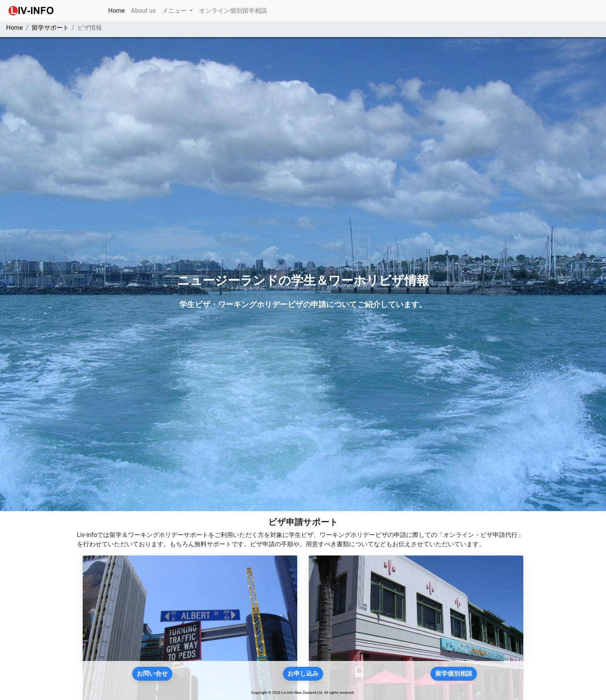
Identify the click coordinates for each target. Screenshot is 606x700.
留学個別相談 (454, 674)
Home (118, 10)
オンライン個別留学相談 (233, 11)
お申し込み (303, 674)
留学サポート (50, 28)
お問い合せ (152, 674)
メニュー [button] (175, 11)
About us (143, 11)
